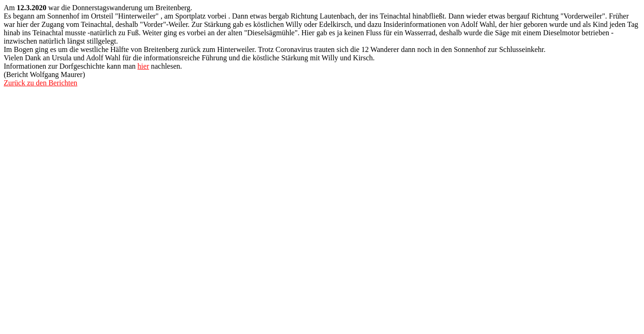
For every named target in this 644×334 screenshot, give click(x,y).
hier (143, 66)
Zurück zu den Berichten (41, 83)
